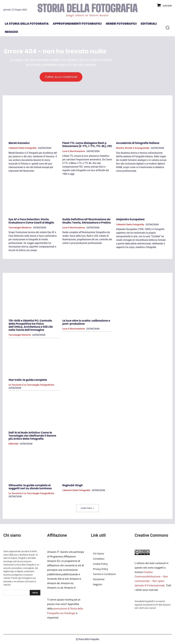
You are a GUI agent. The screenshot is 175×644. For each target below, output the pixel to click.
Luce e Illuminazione (74, 151)
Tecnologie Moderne (20, 228)
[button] (167, 28)
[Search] (35, 592)
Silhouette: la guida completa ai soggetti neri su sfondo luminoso (30, 487)
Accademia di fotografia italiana (137, 143)
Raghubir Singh (73, 485)
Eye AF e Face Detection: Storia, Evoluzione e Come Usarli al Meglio (31, 221)
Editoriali (14, 444)
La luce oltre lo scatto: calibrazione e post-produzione (86, 322)
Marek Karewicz (19, 143)
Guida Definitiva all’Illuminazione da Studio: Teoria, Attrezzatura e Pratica (86, 221)
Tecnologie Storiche (20, 335)
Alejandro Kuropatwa (130, 219)
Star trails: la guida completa (28, 380)
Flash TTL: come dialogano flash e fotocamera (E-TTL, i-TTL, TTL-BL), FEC (87, 145)
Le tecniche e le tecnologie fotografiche (31, 385)
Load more (87, 508)
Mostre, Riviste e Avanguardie (133, 148)
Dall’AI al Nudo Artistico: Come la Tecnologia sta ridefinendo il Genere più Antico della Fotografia (32, 435)
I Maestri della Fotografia (23, 148)
